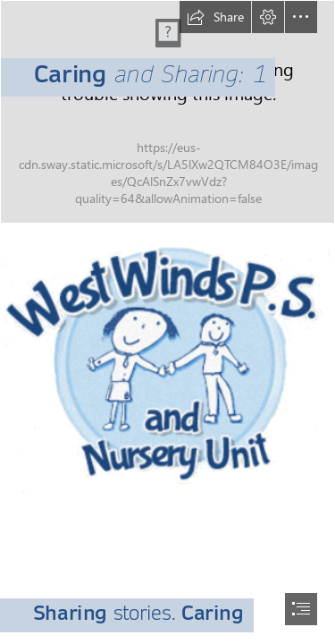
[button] (215, 17)
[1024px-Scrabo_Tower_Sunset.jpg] (167, 112)
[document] (167, 322)
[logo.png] (167, 360)
